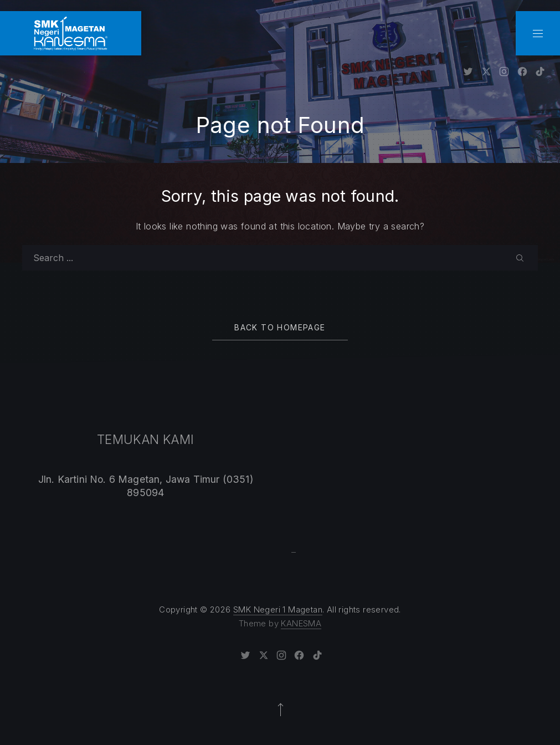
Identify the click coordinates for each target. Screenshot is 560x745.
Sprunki (294, 552)
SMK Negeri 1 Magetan (278, 609)
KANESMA (301, 623)
